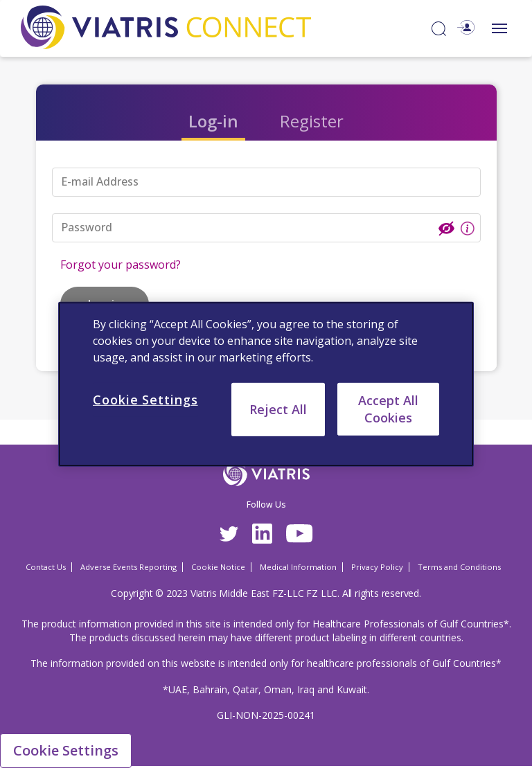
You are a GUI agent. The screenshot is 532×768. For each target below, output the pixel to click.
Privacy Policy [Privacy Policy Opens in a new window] (377, 567)
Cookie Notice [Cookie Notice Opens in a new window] (218, 567)
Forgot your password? (121, 265)
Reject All (278, 409)
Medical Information (298, 567)
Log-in (213, 121)
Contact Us (46, 567)
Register (312, 121)
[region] (266, 384)
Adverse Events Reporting (128, 567)
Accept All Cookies (388, 408)
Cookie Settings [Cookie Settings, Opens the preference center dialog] (145, 399)
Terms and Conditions (459, 567)
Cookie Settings (66, 750)
